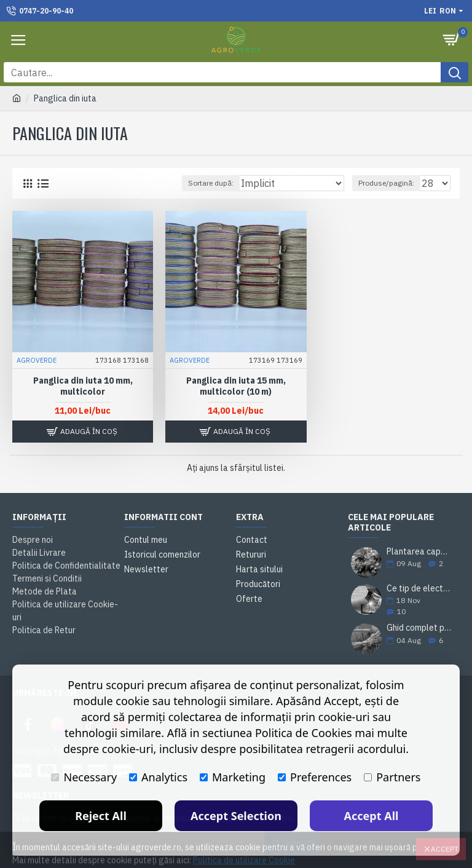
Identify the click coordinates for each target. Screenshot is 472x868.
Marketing (233, 777)
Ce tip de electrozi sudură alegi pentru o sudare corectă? (419, 589)
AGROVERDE (37, 360)
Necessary (84, 777)
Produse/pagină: (386, 183)
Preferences (315, 777)
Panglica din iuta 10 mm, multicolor (83, 386)
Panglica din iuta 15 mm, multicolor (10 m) (236, 386)
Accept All (372, 816)
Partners (392, 777)
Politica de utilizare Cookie (244, 852)
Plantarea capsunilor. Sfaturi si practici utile (419, 552)
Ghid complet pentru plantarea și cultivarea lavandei (419, 628)
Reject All (101, 816)
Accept (445, 841)
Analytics (158, 777)
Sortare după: (211, 183)
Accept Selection (236, 816)
